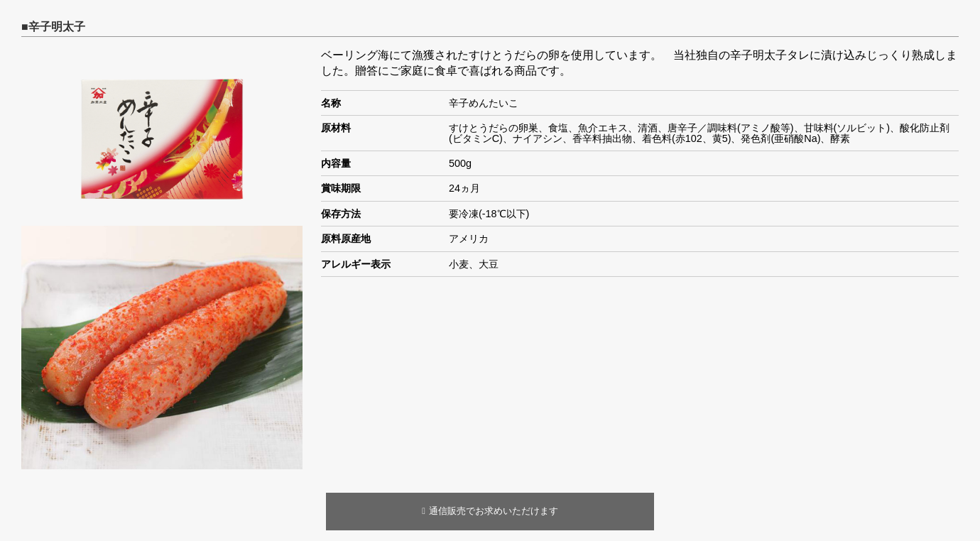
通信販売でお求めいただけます (490, 511)
